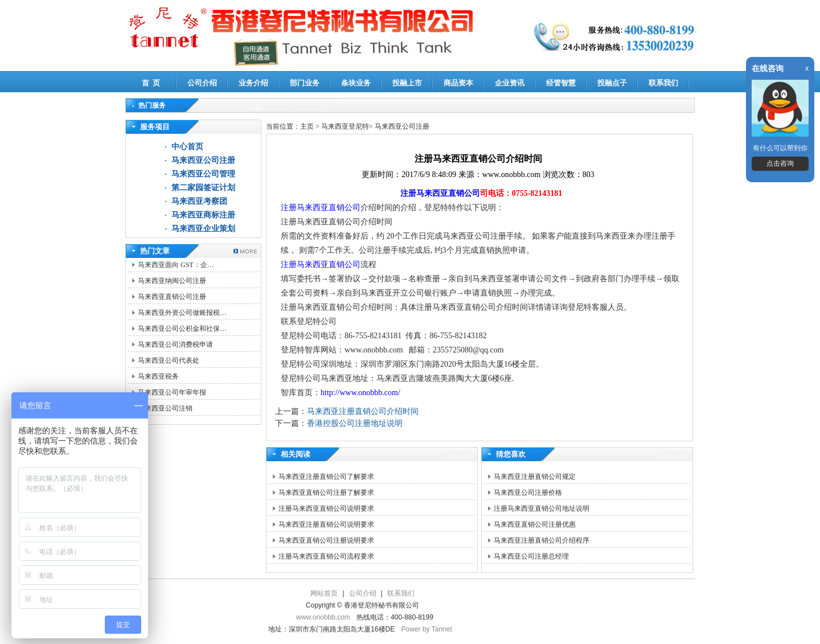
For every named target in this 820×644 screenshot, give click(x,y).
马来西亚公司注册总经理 (531, 556)
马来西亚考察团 (199, 201)
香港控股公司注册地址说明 (355, 423)
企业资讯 (510, 83)
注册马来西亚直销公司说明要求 (326, 508)
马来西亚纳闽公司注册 (172, 281)
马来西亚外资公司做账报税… (182, 313)
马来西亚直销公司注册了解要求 (326, 493)
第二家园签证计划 (203, 188)
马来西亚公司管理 (203, 174)
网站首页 (324, 593)
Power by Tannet (427, 629)
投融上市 (407, 83)
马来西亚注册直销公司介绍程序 (542, 540)
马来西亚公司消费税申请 (175, 344)
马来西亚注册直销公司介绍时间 (363, 411)
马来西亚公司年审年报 (172, 392)
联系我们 (663, 83)
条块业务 (356, 83)
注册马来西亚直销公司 (440, 193)
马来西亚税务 (158, 376)
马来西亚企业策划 (203, 229)
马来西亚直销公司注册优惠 (535, 524)
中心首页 (187, 147)
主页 (307, 126)
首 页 (151, 83)
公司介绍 (202, 83)
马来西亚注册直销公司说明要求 (326, 524)
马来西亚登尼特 (345, 126)
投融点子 (612, 83)
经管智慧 (561, 83)
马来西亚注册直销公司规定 (535, 477)
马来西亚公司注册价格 (528, 493)
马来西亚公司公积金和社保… (182, 329)
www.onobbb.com (323, 617)
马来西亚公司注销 (165, 408)
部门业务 (305, 83)
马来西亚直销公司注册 (172, 297)
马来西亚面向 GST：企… (176, 265)
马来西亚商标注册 (203, 215)
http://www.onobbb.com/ (360, 393)
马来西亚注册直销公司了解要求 (326, 477)
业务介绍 (253, 83)
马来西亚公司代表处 (169, 360)
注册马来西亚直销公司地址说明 (542, 508)
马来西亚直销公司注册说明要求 (326, 540)
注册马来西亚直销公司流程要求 (326, 556)
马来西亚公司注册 (203, 160)
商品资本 (458, 83)
